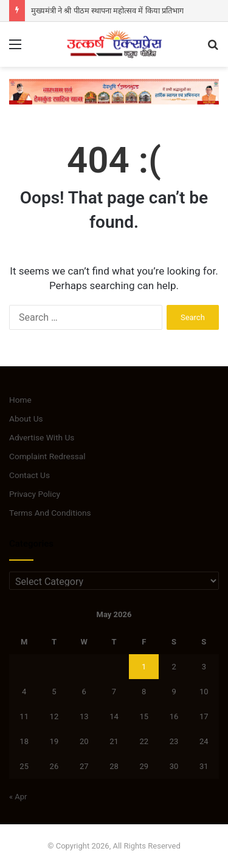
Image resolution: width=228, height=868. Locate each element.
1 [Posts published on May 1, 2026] (144, 667)
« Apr (18, 797)
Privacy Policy (35, 494)
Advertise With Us (42, 437)
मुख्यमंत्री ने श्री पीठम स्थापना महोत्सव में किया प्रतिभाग (107, 11)
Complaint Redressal (47, 456)
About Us (26, 419)
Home (20, 400)
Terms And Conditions (50, 513)
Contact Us (29, 475)
